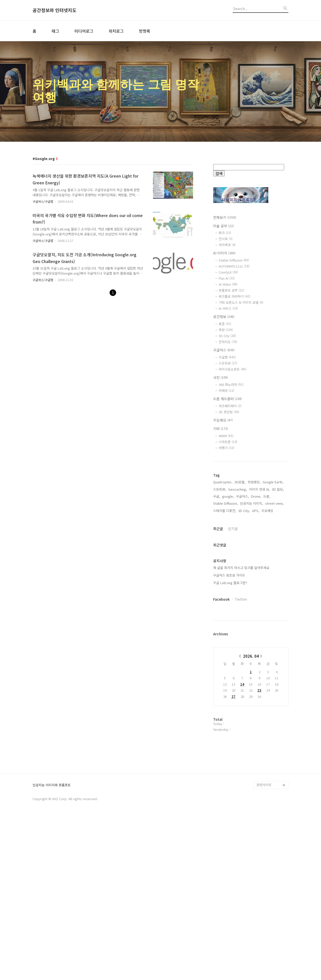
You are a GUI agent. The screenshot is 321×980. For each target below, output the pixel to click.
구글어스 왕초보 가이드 (229, 575)
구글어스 (224, 350)
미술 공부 (223, 226)
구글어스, (243, 496)
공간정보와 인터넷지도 (55, 10)
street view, (274, 503)
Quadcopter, (223, 482)
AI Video (228, 284)
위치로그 (116, 31)
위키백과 (227, 245)
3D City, (244, 511)
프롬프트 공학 (231, 290)
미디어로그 (84, 31)
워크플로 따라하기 (234, 296)
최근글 (218, 529)
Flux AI (227, 278)
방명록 (145, 31)
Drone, (256, 496)
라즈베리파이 (230, 406)
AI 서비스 (228, 308)
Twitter (241, 599)
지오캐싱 (223, 420)
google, (228, 496)
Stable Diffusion (234, 260)
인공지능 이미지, (252, 503)
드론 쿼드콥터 (228, 399)
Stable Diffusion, (226, 503)
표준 (225, 324)
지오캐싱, (268, 511)
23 (259, 690)
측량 (226, 330)
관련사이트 (264, 946)
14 (242, 684)
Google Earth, (273, 482)
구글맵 (227, 357)
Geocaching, (238, 489)
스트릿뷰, (220, 489)
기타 (221, 429)
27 (233, 697)
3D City (227, 336)
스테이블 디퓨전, (225, 511)
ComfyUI (228, 272)
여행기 (226, 448)
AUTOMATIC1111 (234, 266)
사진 (221, 377)
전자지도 (228, 342)
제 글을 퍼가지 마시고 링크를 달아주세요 (241, 568)
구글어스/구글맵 (43, 201)
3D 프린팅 (229, 412)
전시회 (226, 239)
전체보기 (225, 217)
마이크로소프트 (232, 369)
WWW (226, 436)
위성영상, (254, 482)
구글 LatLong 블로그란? (230, 583)
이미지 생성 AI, (259, 489)
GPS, (256, 511)
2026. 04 (251, 656)
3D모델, (240, 482)
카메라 (226, 391)
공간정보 (224, 317)
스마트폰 (228, 442)
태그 (55, 31)
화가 (225, 233)
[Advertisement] (251, 818)
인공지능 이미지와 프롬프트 (52, 947)
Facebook (221, 599)
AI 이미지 (224, 253)
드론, (267, 496)
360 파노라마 (231, 384)
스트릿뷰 (228, 363)
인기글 (233, 529)
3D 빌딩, (278, 489)
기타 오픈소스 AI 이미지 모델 (241, 302)
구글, (217, 496)
